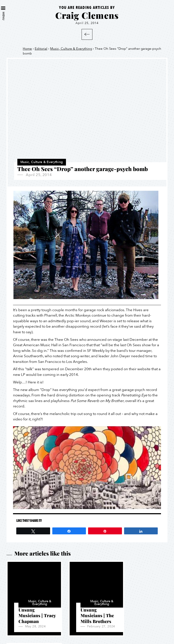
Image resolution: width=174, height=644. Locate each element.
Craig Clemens (87, 15)
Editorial (41, 49)
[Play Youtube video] (87, 468)
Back (87, 34)
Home (27, 49)
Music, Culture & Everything (71, 49)
